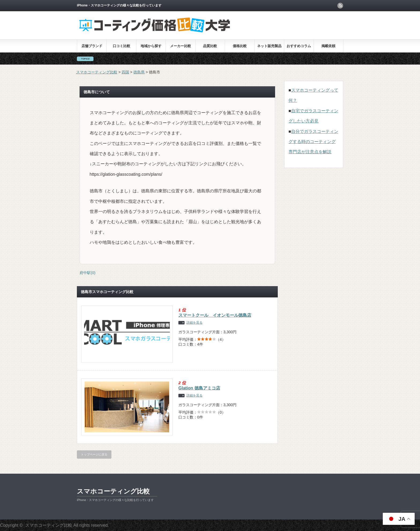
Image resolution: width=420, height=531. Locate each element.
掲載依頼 (328, 46)
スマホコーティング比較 (113, 491)
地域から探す (151, 46)
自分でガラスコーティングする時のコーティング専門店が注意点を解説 (313, 142)
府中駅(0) (87, 273)
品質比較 (210, 46)
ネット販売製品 (269, 46)
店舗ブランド (92, 46)
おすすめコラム (299, 46)
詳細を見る (194, 323)
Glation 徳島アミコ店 (199, 388)
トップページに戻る (94, 454)
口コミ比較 (121, 46)
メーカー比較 (181, 46)
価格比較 (240, 46)
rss (340, 6)
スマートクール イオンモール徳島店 (215, 315)
